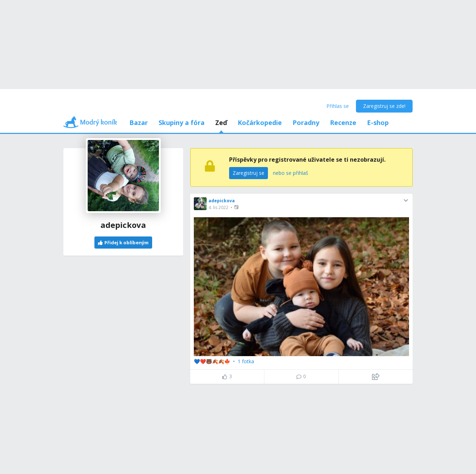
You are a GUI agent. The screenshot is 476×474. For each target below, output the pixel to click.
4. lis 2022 (218, 207)
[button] (237, 207)
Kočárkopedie (260, 123)
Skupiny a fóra (182, 123)
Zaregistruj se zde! (384, 106)
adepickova (222, 201)
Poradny (306, 123)
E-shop (378, 123)
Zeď (221, 123)
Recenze (343, 123)
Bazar (139, 123)
